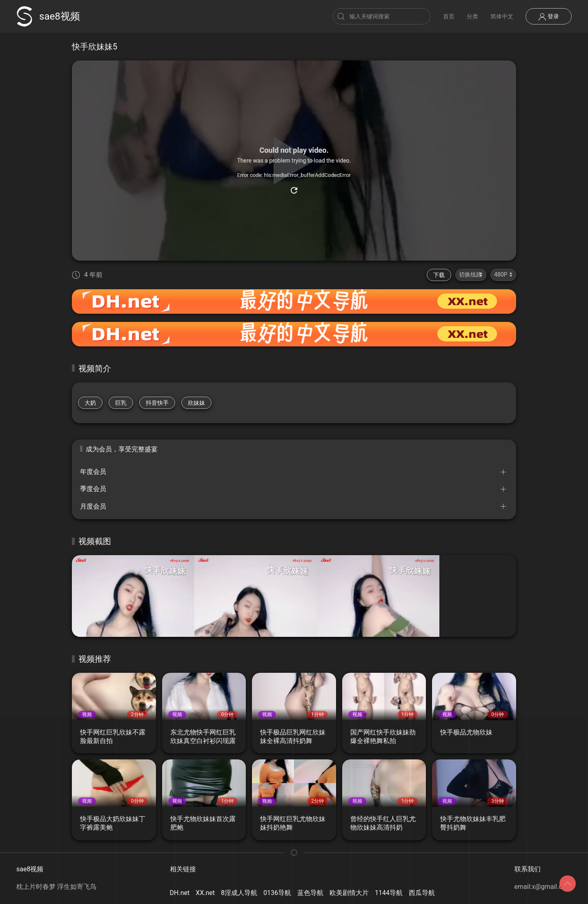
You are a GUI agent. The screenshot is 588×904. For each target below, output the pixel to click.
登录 (549, 17)
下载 (439, 275)
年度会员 (93, 472)
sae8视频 (48, 16)
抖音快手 (157, 403)
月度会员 (93, 506)
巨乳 (121, 403)
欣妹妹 (196, 403)
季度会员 (93, 489)
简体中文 (502, 16)
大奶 (90, 403)
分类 (472, 16)
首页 (449, 16)
